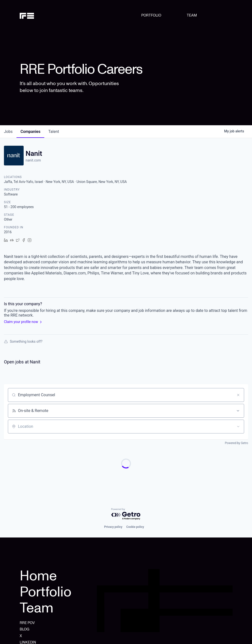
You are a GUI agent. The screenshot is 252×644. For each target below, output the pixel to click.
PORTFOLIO (151, 15)
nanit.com (33, 160)
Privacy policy (113, 527)
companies (30, 132)
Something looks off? (23, 341)
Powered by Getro (236, 443)
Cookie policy (135, 527)
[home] (35, 15)
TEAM (192, 15)
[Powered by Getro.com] (126, 514)
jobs (8, 132)
